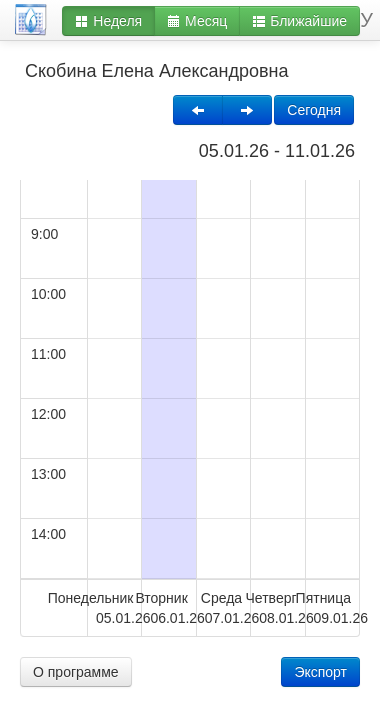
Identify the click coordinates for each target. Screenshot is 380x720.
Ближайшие (299, 21)
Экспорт (320, 672)
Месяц (197, 21)
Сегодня (314, 110)
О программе (76, 672)
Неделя (108, 21)
